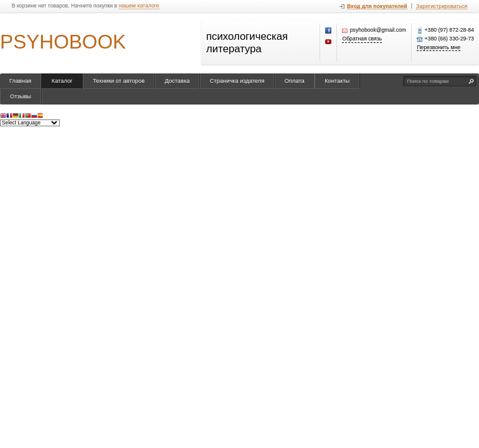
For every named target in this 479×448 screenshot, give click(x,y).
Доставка (178, 81)
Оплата (295, 81)
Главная (20, 81)
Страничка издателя (237, 81)
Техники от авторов (119, 81)
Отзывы (21, 96)
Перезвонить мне (439, 48)
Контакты (337, 81)
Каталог (62, 81)
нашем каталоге (139, 6)
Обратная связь (362, 39)
